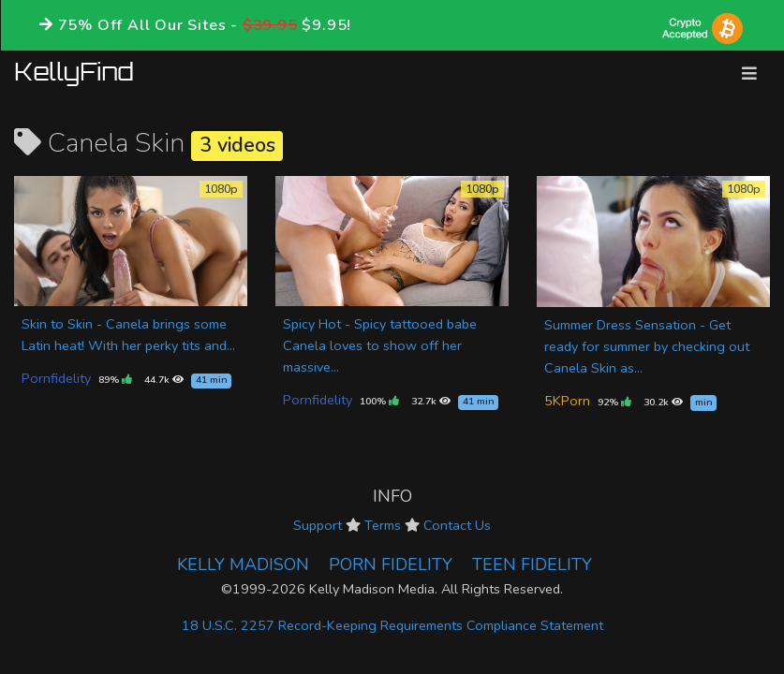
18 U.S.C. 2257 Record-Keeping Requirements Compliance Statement (392, 625)
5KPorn (567, 401)
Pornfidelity (56, 378)
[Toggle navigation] (749, 73)
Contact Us (457, 525)
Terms (383, 525)
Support (318, 525)
